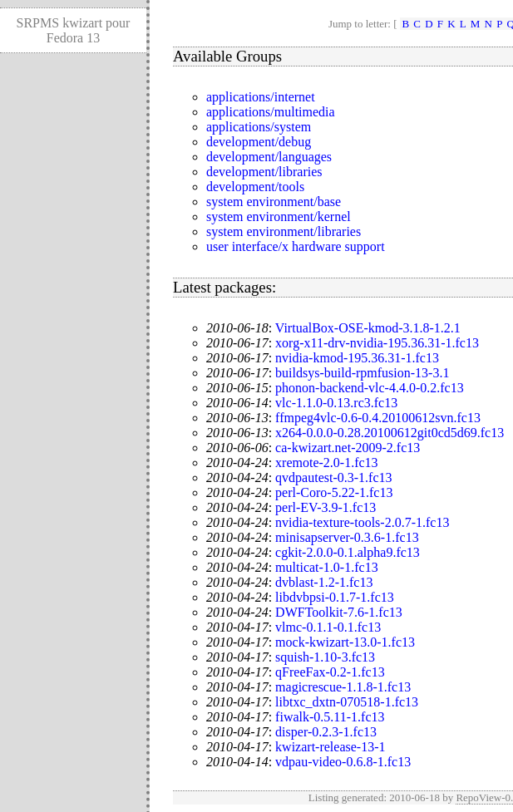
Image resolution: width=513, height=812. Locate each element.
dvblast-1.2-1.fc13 (324, 582)
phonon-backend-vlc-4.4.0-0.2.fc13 (370, 388)
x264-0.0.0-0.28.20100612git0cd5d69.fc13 (390, 433)
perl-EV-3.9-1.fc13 (326, 507)
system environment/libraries (284, 231)
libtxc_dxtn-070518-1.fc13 (347, 702)
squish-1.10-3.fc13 (325, 657)
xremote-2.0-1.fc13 (327, 463)
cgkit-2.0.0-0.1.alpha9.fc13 (348, 552)
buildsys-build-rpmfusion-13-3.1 (362, 373)
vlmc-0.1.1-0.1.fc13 (328, 627)
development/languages (269, 157)
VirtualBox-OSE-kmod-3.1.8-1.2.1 (368, 328)
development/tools (255, 187)
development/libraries (264, 172)
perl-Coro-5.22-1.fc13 (334, 492)
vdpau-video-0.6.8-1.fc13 (343, 762)
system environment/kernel (279, 217)
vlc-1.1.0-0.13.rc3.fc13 (336, 403)
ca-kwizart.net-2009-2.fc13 (348, 448)
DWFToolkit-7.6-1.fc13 (339, 612)
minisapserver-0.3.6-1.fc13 (347, 537)
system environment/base (274, 202)
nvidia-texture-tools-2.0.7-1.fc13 (362, 522)
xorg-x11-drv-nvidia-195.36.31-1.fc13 (377, 343)
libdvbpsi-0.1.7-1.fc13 (335, 597)
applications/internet (261, 97)
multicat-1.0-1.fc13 (327, 567)
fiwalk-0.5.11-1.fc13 (330, 717)
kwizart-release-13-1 (330, 747)
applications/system (259, 127)
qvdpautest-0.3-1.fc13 (333, 477)
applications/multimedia (271, 112)
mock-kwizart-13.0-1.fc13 (345, 642)
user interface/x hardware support (296, 246)
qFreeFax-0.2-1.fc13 (330, 672)
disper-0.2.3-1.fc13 (326, 732)
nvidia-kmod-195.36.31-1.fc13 (357, 358)
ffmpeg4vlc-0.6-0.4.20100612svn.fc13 (378, 418)
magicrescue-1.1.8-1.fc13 (343, 687)
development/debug (259, 142)
